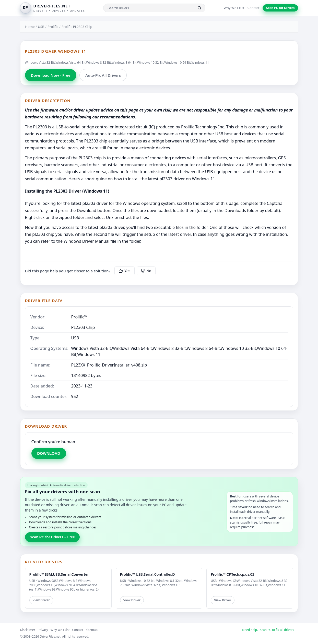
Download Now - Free (51, 75)
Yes (125, 271)
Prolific (53, 27)
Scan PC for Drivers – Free (52, 537)
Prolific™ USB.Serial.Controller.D (148, 574)
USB (41, 27)
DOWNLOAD (49, 453)
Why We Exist (234, 8)
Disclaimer (28, 630)
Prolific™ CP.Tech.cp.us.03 (233, 574)
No (146, 271)
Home (30, 27)
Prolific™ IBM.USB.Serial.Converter (59, 574)
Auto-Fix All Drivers (103, 75)
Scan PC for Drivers (280, 8)
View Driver (41, 600)
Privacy (43, 630)
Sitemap (92, 630)
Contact (254, 8)
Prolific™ (79, 317)
